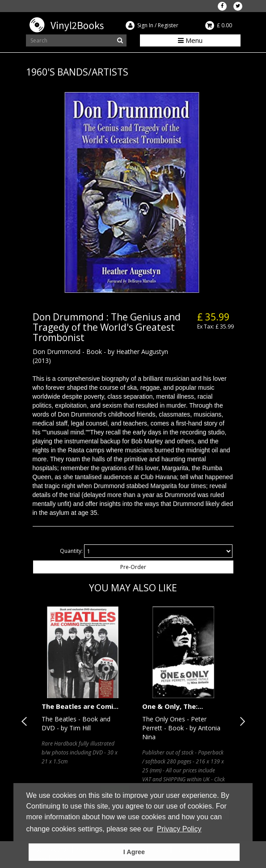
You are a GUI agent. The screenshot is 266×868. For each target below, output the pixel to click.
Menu (190, 40)
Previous (26, 721)
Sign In (145, 25)
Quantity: (71, 551)
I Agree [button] (134, 852)
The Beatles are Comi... (80, 706)
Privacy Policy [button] (179, 829)
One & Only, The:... (173, 706)
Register (168, 25)
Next (241, 721)
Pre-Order (133, 567)
